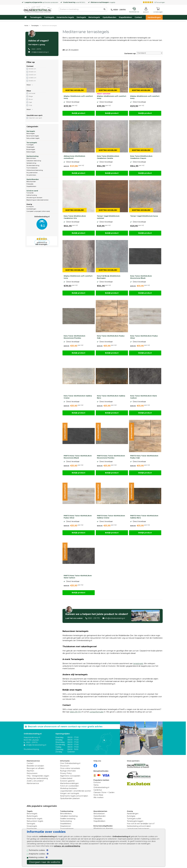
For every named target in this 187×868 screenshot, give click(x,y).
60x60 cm (32, 69)
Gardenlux (98, 790)
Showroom (65, 766)
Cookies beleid (66, 778)
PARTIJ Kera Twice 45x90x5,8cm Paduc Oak (144, 457)
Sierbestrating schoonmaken (139, 826)
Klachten (30, 771)
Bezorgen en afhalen (35, 768)
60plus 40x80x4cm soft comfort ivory (112, 97)
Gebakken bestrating (34, 161)
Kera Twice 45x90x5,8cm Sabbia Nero (111, 397)
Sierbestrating (32, 156)
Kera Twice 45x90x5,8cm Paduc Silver (144, 337)
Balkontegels (31, 152)
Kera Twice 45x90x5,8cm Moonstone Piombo (74, 337)
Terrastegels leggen (135, 821)
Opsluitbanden (109, 17)
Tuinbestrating (67, 811)
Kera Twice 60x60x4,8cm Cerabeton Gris (75, 217)
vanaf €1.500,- (74, 2)
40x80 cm (33, 78)
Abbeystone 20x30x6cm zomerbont (74, 157)
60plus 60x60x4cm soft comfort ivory (145, 97)
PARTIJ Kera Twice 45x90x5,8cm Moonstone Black (78, 457)
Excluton (48, 2)
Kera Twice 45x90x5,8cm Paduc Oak (111, 337)
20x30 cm (32, 75)
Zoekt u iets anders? (35, 781)
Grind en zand (32, 191)
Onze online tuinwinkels (70, 768)
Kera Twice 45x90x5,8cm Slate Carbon (144, 397)
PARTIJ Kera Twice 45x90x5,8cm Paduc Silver (78, 517)
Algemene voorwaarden (70, 776)
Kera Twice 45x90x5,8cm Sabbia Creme (78, 397)
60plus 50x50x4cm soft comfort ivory (78, 277)
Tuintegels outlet (134, 819)
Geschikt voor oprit (35, 118)
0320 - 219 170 (94, 618)
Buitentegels (31, 149)
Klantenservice (33, 783)
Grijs (30, 105)
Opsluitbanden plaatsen (70, 798)
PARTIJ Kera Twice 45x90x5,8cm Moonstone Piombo (111, 457)
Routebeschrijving (31, 749)
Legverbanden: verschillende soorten (76, 791)
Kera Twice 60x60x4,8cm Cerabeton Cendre (108, 157)
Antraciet (32, 93)
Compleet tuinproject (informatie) (38, 211)
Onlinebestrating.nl (101, 787)
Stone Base (98, 795)
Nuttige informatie (68, 771)
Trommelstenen (32, 168)
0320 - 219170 (36, 49)
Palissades (30, 184)
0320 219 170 (75, 712)
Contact (138, 17)
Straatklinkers (31, 175)
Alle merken (99, 797)
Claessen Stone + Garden (104, 792)
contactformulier (97, 712)
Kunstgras (30, 206)
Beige (31, 96)
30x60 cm (32, 72)
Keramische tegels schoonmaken (74, 796)
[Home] (37, 9)
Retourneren (32, 773)
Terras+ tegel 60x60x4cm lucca (144, 216)
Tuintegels (49, 17)
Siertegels (81, 17)
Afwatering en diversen (34, 198)
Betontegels (94, 17)
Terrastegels (36, 17)
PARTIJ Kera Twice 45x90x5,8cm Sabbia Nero (144, 517)
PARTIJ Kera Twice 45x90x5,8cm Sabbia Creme (111, 517)
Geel (30, 102)
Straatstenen (65, 826)
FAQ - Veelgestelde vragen (38, 776)
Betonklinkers (31, 158)
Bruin (31, 99)
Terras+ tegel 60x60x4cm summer (108, 217)
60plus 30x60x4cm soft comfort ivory (78, 97)
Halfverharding (32, 195)
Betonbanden (31, 182)
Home (26, 26)
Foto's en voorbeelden (69, 786)
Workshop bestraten (69, 788)
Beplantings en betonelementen (38, 200)
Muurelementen (32, 173)
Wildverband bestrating (35, 170)
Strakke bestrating (33, 165)
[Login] (146, 10)
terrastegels (138, 664)
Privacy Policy (66, 773)
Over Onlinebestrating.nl (70, 763)
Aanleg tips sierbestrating (37, 778)
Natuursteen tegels (33, 138)
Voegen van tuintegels (70, 793)
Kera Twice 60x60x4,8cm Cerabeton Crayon (141, 157)
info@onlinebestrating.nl (40, 52)
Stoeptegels (30, 147)
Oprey (96, 785)
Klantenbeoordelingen (69, 783)
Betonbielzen (99, 814)
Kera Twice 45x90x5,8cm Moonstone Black (141, 277)
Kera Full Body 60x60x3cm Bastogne (109, 277)
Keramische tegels (65, 17)
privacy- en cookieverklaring (67, 846)
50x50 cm (32, 81)
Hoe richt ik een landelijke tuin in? (141, 824)
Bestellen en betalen (35, 766)
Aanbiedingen (154, 17)
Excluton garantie (67, 781)
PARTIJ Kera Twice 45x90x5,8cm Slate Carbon (78, 577)
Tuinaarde (30, 193)
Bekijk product (79, 113)
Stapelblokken (125, 17)
